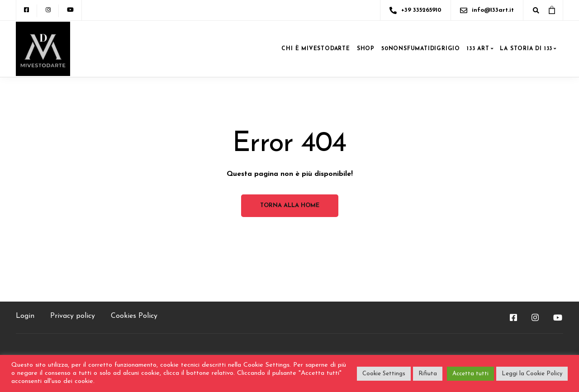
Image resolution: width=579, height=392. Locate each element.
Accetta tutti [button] (470, 374)
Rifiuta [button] (428, 374)
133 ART (478, 49)
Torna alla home (290, 205)
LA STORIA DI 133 (526, 49)
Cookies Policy (134, 316)
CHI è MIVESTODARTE (316, 49)
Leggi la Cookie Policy (532, 374)
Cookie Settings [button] (384, 374)
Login (25, 316)
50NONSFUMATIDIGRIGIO (421, 49)
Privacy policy (73, 316)
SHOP (366, 49)
